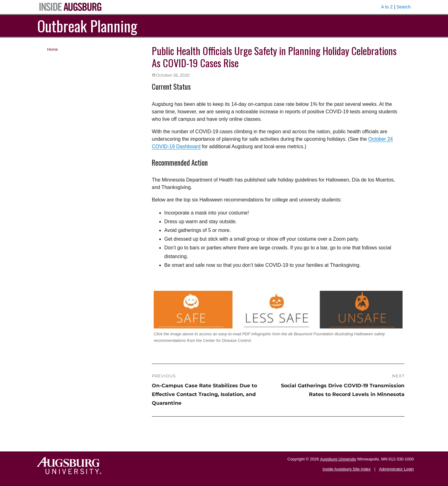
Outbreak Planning (87, 26)
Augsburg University (338, 459)
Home (52, 49)
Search (404, 7)
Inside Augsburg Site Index (347, 469)
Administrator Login (396, 469)
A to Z (387, 7)
